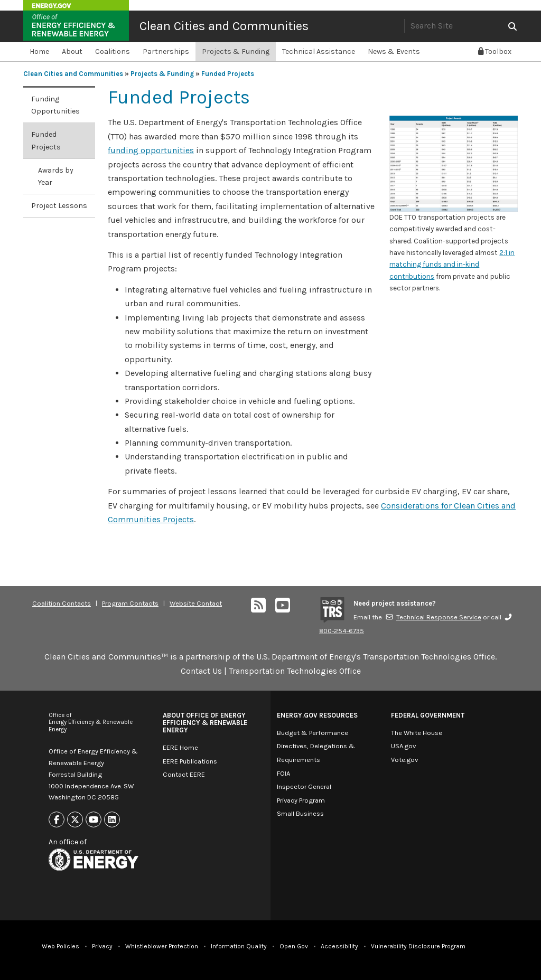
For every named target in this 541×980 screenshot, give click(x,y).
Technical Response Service (433, 617)
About (72, 51)
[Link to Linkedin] (112, 820)
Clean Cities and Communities (224, 26)
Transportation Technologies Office (295, 671)
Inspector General (304, 786)
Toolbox (495, 51)
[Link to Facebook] (57, 820)
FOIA (283, 773)
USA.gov (403, 746)
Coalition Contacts (62, 603)
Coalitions (113, 51)
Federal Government (428, 715)
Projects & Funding (236, 51)
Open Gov (294, 946)
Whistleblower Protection (162, 946)
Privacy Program (301, 800)
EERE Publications (190, 761)
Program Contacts (130, 603)
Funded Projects (228, 74)
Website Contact (196, 603)
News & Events (394, 51)
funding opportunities (151, 150)
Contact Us (201, 671)
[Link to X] (75, 820)
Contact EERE (184, 774)
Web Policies (60, 946)
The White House (417, 733)
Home (39, 51)
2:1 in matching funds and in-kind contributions (452, 265)
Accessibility (339, 946)
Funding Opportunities (55, 105)
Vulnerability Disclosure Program (418, 946)
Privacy (102, 946)
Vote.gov (404, 760)
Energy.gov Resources (317, 715)
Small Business (300, 813)
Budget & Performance (313, 733)
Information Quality (239, 946)
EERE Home (180, 747)
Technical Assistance (319, 51)
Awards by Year (56, 176)
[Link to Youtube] (94, 820)
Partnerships (166, 51)
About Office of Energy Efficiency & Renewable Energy (205, 723)
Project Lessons (59, 206)
